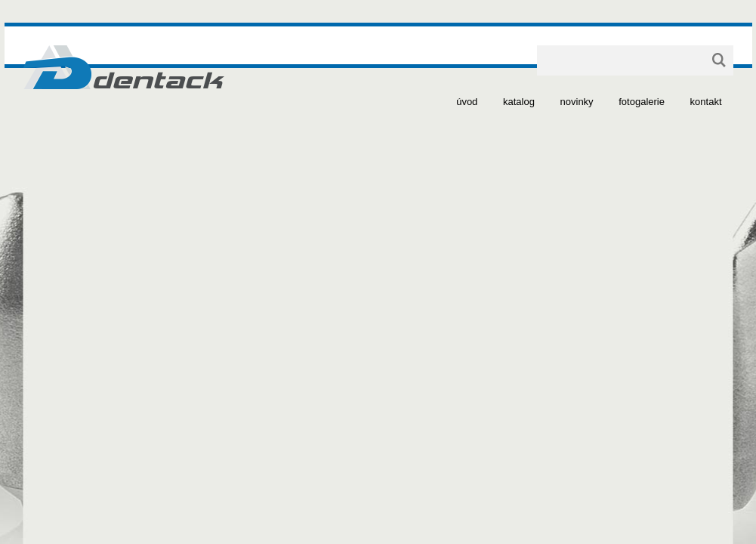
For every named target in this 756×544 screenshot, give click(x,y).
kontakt (706, 102)
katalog (519, 102)
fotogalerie (642, 102)
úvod (467, 102)
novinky (577, 102)
